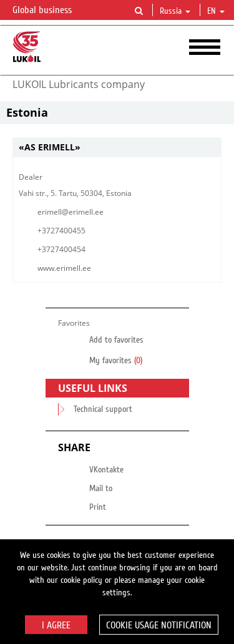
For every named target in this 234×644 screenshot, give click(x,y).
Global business (50, 11)
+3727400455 (61, 231)
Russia (175, 11)
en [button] (216, 11)
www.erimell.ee (64, 268)
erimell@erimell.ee (71, 212)
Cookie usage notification (159, 625)
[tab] (117, 148)
